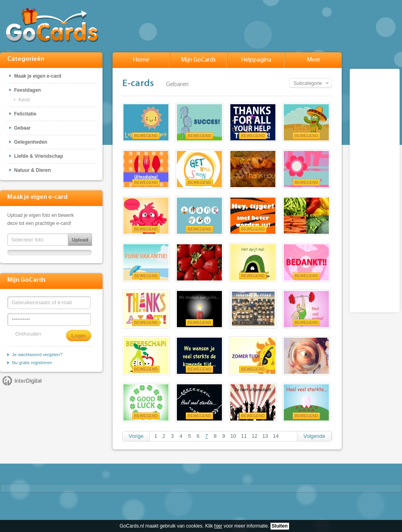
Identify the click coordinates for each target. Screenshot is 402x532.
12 (254, 436)
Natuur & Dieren (32, 170)
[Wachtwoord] (49, 320)
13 (265, 436)
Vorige (136, 436)
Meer (314, 60)
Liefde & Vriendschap (39, 156)
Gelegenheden (31, 142)
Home (141, 60)
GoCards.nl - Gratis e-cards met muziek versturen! (52, 25)
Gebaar (22, 128)
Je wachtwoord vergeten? (37, 355)
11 (244, 436)
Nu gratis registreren (32, 363)
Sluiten (280, 526)
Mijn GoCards (198, 60)
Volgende (314, 436)
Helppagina (256, 60)
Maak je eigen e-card (38, 76)
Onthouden (28, 334)
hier (218, 526)
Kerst (24, 100)
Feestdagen (28, 90)
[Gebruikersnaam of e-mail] (49, 303)
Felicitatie (25, 114)
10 (233, 436)
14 (276, 436)
